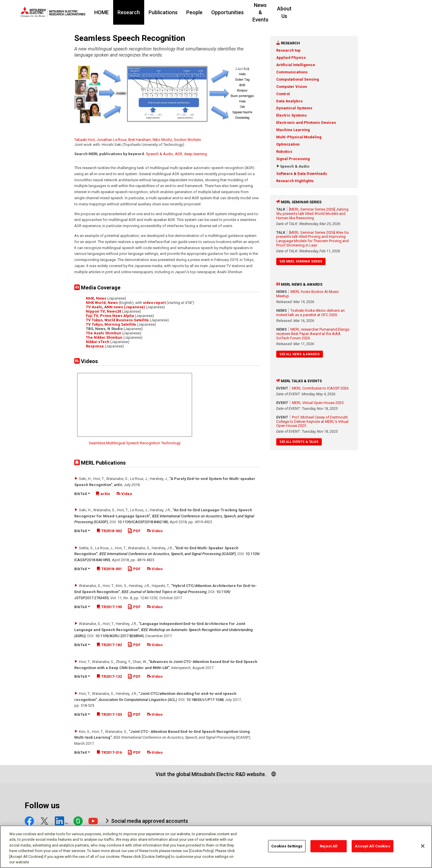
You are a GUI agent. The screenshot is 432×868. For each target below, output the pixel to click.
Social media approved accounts (150, 821)
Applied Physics (291, 58)
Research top (288, 50)
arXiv (118, 485)
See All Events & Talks (299, 442)
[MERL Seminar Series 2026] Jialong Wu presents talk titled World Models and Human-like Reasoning (312, 214)
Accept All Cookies (372, 846)
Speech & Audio (160, 154)
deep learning (195, 154)
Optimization (288, 144)
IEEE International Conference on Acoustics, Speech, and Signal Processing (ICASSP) (168, 554)
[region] (216, 847)
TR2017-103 (109, 714)
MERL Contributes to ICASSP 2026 (320, 388)
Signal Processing (293, 159)
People (229, 12)
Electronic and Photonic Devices (306, 123)
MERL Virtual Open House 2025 (318, 403)
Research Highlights (295, 181)
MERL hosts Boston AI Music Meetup (308, 294)
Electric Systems (291, 115)
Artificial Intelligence (296, 65)
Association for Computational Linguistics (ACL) (138, 700)
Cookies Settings (287, 846)
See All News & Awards (300, 354)
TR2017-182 (109, 645)
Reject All (329, 846)
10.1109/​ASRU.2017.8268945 (119, 636)
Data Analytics (289, 101)
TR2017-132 (109, 676)
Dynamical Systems (294, 108)
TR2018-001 (109, 569)
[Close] (423, 846)
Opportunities (263, 12)
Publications (198, 12)
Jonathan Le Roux (112, 140)
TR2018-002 (109, 531)
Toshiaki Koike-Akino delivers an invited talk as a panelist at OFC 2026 (310, 313)
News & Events (305, 12)
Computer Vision (292, 87)
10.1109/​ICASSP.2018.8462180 (143, 522)
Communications (292, 72)
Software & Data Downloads (302, 174)
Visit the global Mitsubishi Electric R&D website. (211, 774)
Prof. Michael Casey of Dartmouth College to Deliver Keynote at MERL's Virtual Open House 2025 (312, 422)
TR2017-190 (109, 607)
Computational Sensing (298, 79)
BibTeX (82, 494)
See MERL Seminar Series (301, 261)
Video (124, 494)
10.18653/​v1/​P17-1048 (205, 700)
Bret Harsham (140, 140)
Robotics (284, 152)
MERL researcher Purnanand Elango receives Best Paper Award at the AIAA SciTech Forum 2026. (313, 334)
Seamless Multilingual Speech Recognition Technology (135, 443)
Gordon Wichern (187, 140)
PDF (134, 531)
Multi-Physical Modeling (299, 137)
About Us (341, 12)
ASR (179, 154)
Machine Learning (293, 130)
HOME (137, 12)
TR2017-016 (109, 752)
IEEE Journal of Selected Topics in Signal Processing (164, 592)
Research (164, 12)
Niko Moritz (162, 140)
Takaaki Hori (85, 140)
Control (283, 94)
